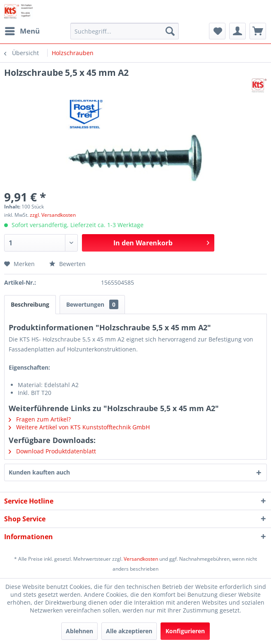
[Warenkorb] (258, 31)
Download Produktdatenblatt (52, 451)
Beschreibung (30, 304)
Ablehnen (79, 631)
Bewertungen (92, 304)
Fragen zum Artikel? (40, 419)
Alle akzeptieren (129, 631)
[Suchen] (170, 31)
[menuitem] (22, 31)
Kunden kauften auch (39, 472)
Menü (22, 30)
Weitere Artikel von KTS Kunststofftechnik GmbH (79, 427)
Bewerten (67, 264)
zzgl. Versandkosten (53, 215)
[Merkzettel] (217, 31)
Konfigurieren (185, 631)
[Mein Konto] (237, 31)
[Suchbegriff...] (125, 31)
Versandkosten (141, 559)
